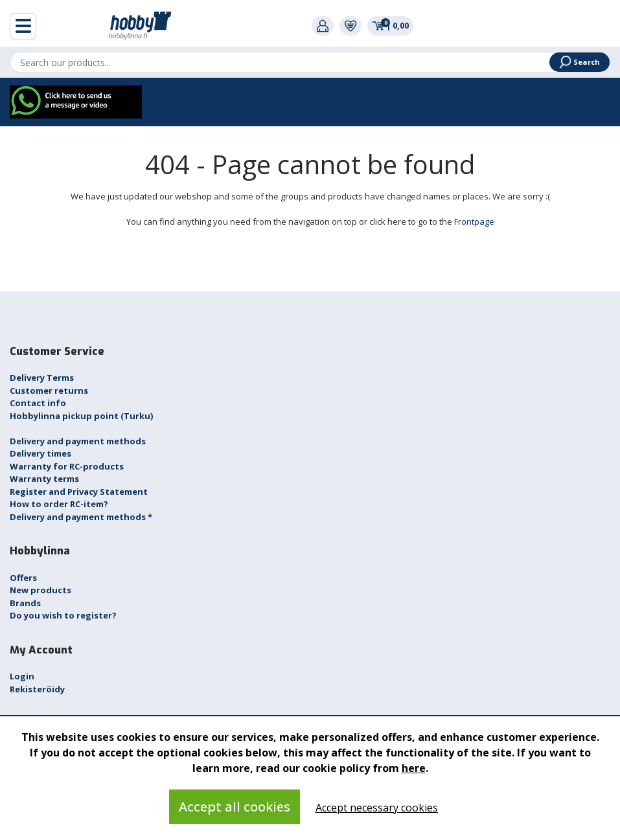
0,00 (390, 25)
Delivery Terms (42, 378)
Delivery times (40, 453)
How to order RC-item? (59, 504)
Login (22, 676)
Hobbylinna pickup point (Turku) (81, 416)
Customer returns (49, 391)
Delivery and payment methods (78, 441)
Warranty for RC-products (67, 466)
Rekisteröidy (37, 689)
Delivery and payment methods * (81, 517)
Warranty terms (44, 479)
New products (40, 590)
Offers (23, 578)
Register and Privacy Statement (79, 492)
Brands (25, 603)
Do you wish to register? (63, 615)
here (414, 768)
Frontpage (474, 221)
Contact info (38, 403)
